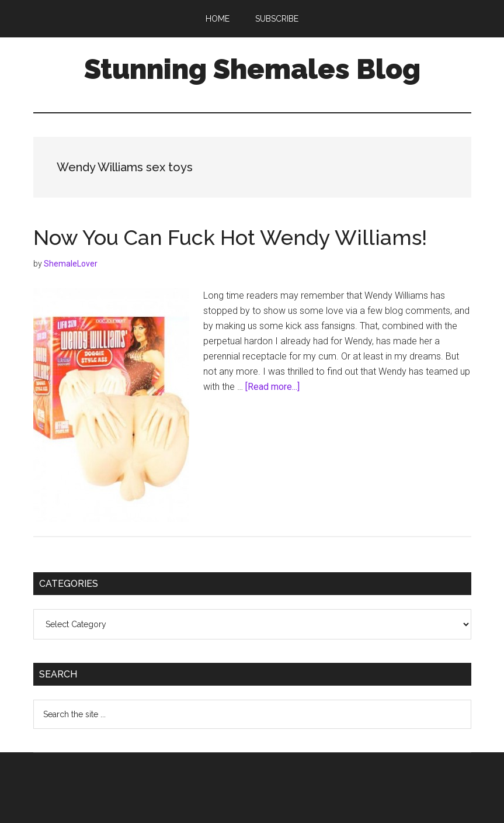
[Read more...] (272, 387)
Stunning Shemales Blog (252, 69)
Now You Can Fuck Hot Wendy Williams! (230, 237)
